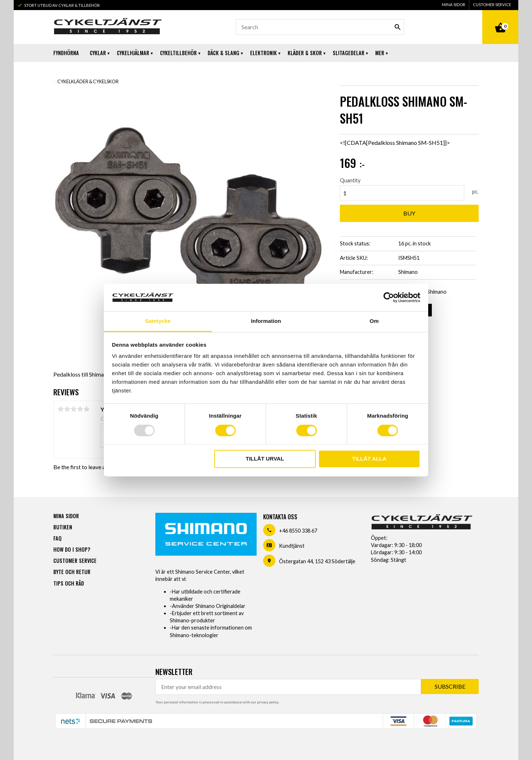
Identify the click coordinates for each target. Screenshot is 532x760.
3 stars (74, 409)
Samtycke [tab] (158, 321)
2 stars (67, 409)
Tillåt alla (369, 459)
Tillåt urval (265, 459)
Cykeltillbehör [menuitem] (178, 53)
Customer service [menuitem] (492, 5)
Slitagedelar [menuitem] (349, 53)
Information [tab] (266, 321)
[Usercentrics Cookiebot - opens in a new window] (389, 297)
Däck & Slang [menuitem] (223, 53)
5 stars (87, 409)
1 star (61, 409)
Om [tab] (374, 321)
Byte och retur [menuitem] (72, 572)
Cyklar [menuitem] (98, 53)
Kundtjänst (292, 546)
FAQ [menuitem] (57, 538)
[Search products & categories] (320, 27)
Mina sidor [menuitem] (454, 5)
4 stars (80, 409)
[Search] (398, 27)
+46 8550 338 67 (298, 531)
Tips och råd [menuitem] (69, 583)
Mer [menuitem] (380, 53)
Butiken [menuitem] (63, 527)
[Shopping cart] (500, 19)
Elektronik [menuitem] (263, 53)
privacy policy (268, 702)
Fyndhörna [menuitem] (66, 53)
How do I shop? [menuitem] (72, 549)
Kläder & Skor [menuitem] (305, 53)
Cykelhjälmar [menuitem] (133, 53)
